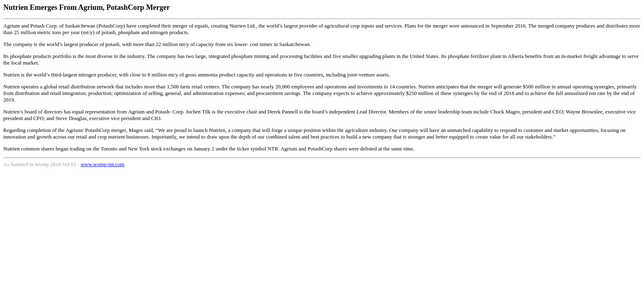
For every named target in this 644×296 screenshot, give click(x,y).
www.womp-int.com (102, 164)
